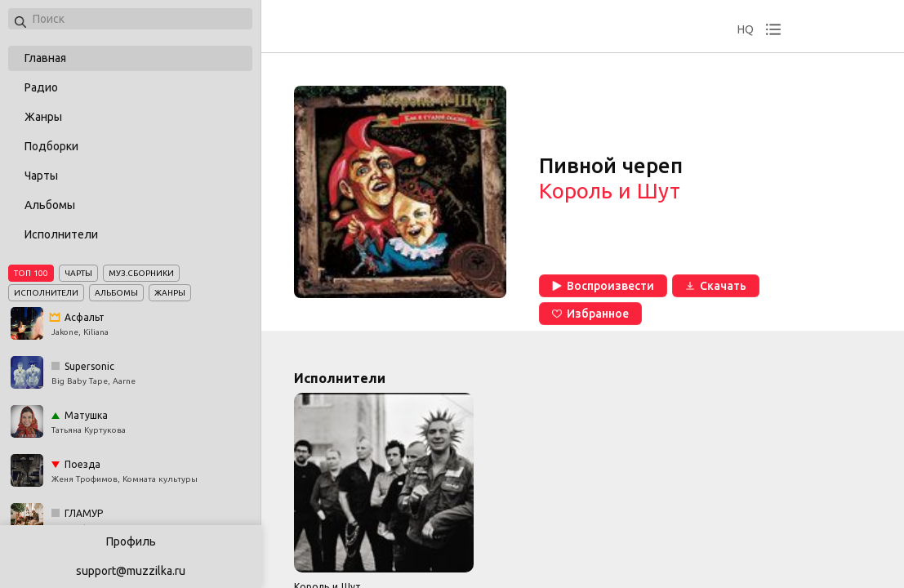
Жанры (43, 117)
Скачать (716, 286)
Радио (41, 87)
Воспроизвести (603, 286)
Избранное (590, 314)
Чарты (41, 176)
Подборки (51, 146)
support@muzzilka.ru (131, 571)
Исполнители (61, 234)
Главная (45, 58)
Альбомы (50, 205)
